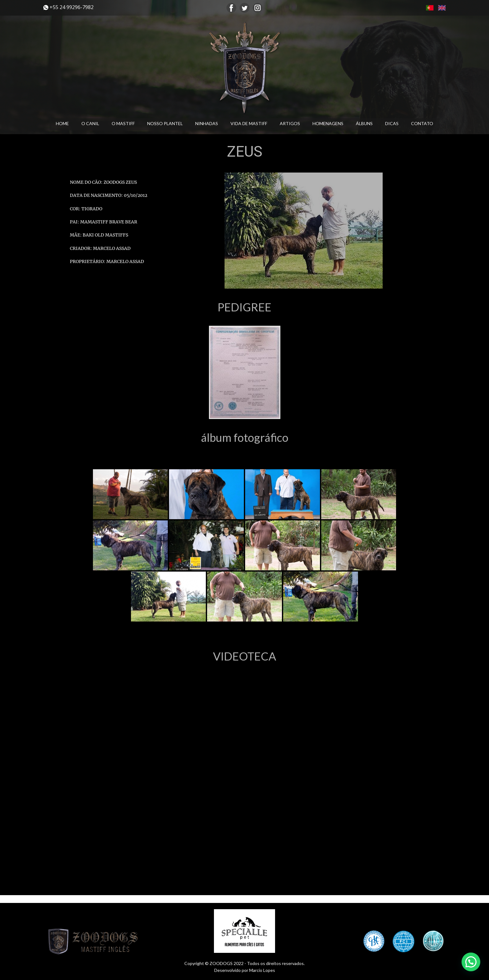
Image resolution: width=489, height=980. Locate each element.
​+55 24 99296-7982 (68, 7)
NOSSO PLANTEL (165, 123)
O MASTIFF (123, 123)
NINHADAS (207, 123)
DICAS (392, 123)
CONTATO (422, 123)
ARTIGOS (290, 123)
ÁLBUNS (364, 123)
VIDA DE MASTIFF (249, 123)
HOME (62, 123)
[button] (471, 962)
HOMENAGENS (328, 123)
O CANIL (90, 123)
